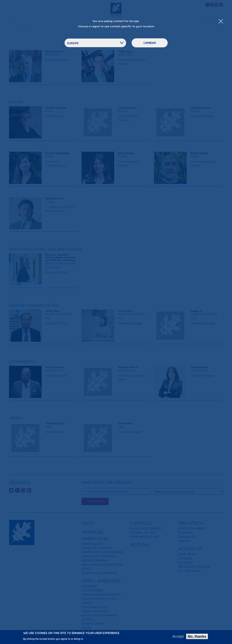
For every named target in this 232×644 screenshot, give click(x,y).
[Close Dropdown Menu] (221, 22)
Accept (178, 637)
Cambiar (150, 43)
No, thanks (197, 637)
